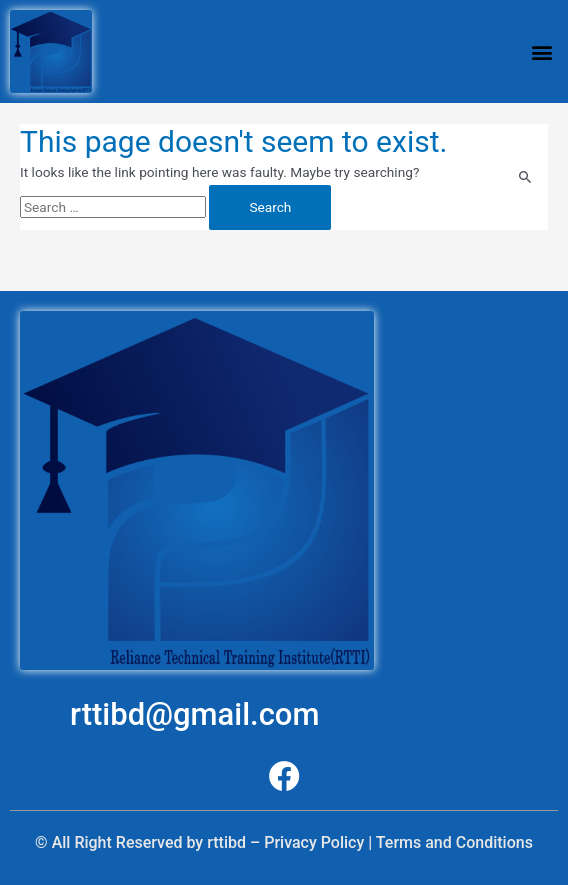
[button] (541, 51)
